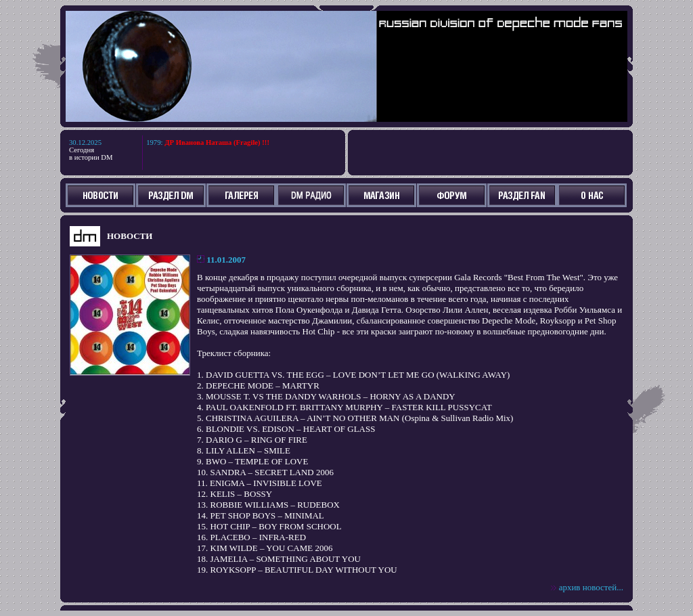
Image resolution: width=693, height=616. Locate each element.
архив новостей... (591, 587)
